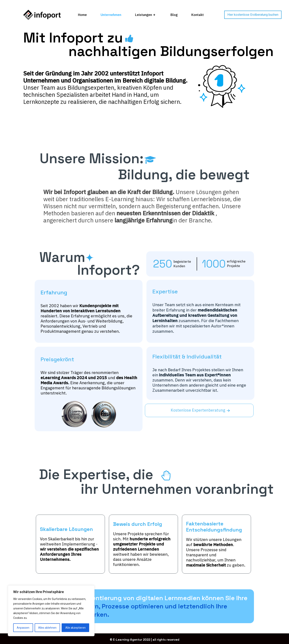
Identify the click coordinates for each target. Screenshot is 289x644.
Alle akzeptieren (75, 628)
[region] (51, 611)
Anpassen (23, 628)
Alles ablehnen (47, 628)
